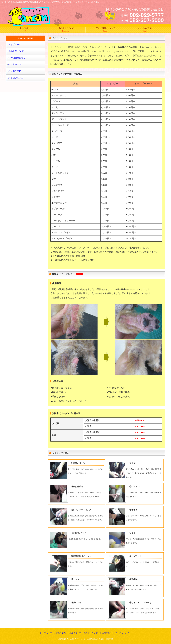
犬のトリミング (66, 30)
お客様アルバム (16, 78)
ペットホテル (145, 30)
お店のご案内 (15, 71)
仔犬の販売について (105, 30)
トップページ (26, 30)
